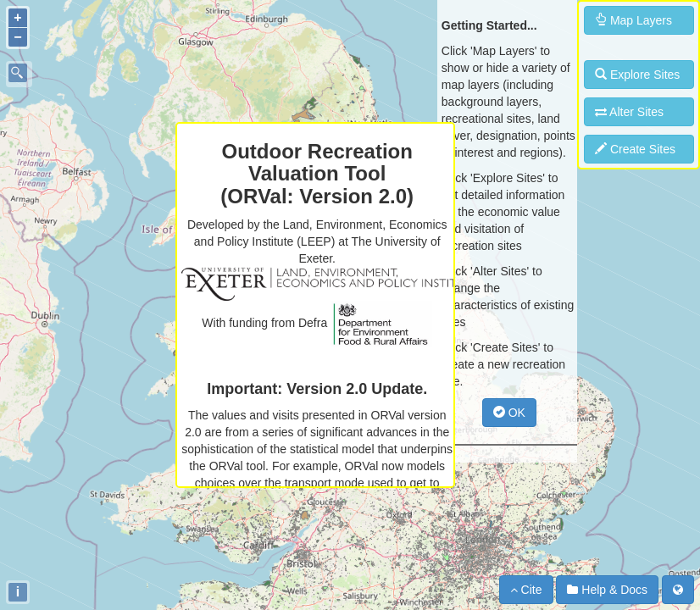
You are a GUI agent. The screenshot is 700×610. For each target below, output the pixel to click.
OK (509, 413)
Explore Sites (637, 75)
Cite (526, 590)
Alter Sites (629, 112)
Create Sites (635, 149)
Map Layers (633, 20)
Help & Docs (607, 590)
